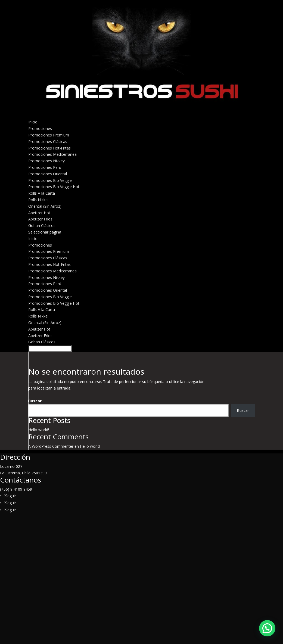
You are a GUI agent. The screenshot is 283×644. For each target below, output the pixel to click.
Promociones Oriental (48, 174)
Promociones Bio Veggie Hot (54, 187)
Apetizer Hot (39, 213)
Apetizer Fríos (40, 219)
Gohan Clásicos (42, 342)
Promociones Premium (49, 135)
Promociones (40, 245)
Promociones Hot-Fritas (49, 148)
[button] (267, 628)
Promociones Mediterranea (52, 154)
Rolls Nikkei (38, 200)
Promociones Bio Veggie (50, 180)
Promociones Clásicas (48, 141)
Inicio (33, 239)
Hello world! (39, 430)
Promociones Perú (45, 167)
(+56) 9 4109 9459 (16, 489)
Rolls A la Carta (42, 309)
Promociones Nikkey (46, 161)
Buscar (35, 401)
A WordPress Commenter (51, 446)
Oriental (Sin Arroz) (45, 206)
